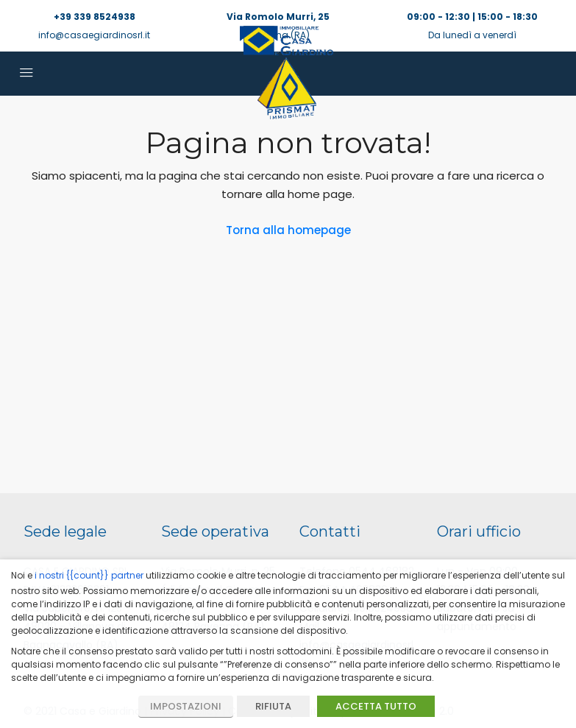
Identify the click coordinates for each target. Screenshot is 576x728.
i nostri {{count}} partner (89, 575)
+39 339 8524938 (95, 17)
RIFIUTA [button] (273, 706)
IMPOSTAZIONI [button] (186, 706)
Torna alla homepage (288, 230)
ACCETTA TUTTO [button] (376, 706)
